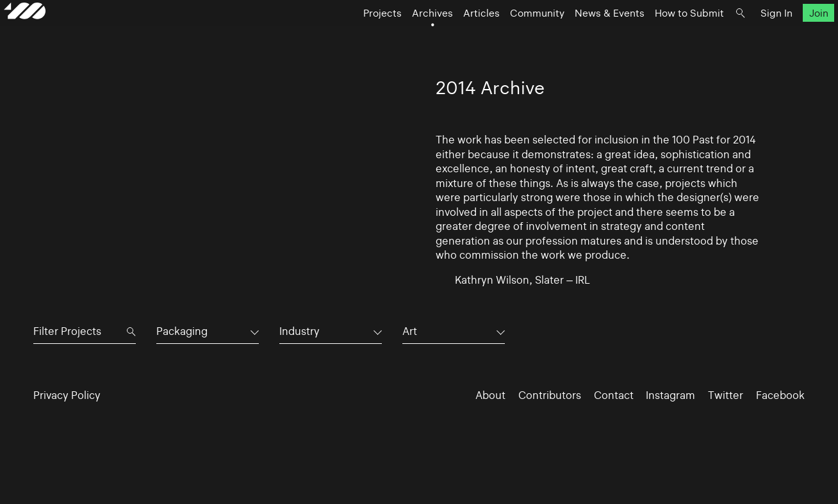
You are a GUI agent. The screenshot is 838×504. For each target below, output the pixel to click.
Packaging (182, 331)
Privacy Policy (67, 395)
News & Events (580, 36)
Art (410, 331)
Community (508, 36)
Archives (403, 36)
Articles (452, 36)
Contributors (550, 395)
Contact (614, 395)
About (490, 395)
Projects (353, 36)
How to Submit (660, 36)
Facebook (780, 395)
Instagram (670, 395)
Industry (300, 331)
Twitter (726, 395)
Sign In (747, 36)
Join (789, 36)
